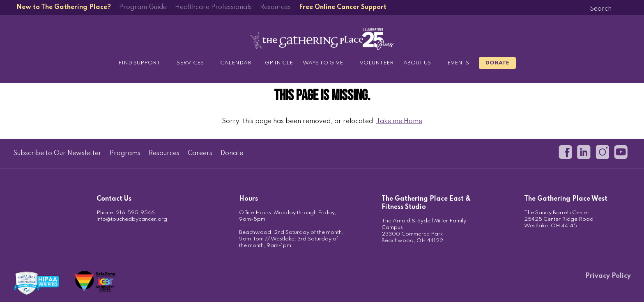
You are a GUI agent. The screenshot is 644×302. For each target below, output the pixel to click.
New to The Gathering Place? (64, 7)
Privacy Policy (608, 276)
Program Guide (143, 7)
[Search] (600, 9)
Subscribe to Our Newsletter (57, 153)
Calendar (236, 63)
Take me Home (399, 121)
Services (190, 63)
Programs (125, 153)
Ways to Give (323, 63)
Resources (275, 7)
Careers (200, 153)
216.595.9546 (135, 213)
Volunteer (376, 63)
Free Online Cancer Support (343, 7)
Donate (497, 63)
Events (458, 63)
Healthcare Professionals (213, 7)
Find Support (139, 63)
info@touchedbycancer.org (132, 219)
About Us (417, 63)
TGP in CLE (277, 63)
